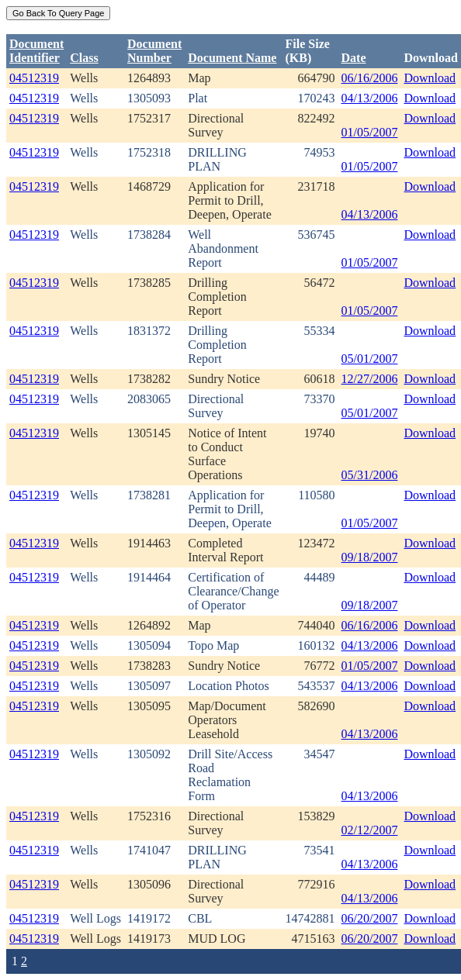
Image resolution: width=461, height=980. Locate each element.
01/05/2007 (370, 132)
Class (84, 58)
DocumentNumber (154, 51)
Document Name (232, 58)
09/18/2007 (370, 557)
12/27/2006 (370, 379)
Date (354, 58)
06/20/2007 (370, 918)
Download (430, 78)
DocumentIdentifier (36, 51)
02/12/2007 (370, 830)
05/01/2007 (370, 359)
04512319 (34, 78)
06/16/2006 (370, 78)
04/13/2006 (370, 98)
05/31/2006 (370, 475)
